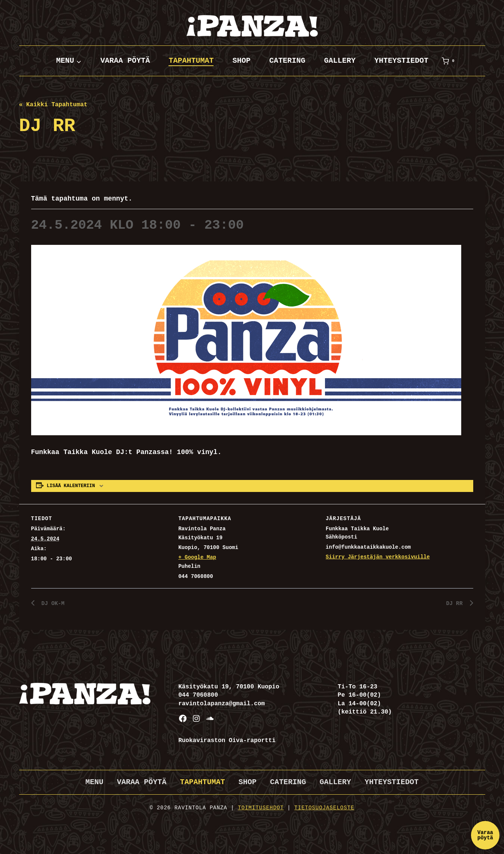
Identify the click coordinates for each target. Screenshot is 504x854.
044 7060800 (198, 695)
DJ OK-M (53, 604)
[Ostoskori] (450, 61)
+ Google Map (197, 557)
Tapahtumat (191, 61)
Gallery (340, 61)
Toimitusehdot (261, 808)
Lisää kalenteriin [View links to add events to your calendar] (71, 486)
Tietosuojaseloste (324, 808)
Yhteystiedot (402, 61)
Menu (94, 782)
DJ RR (455, 604)
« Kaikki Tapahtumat (53, 105)
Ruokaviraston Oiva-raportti (227, 741)
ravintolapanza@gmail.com (221, 704)
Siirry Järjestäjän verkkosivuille (378, 557)
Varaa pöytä (125, 61)
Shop (241, 61)
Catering (287, 61)
